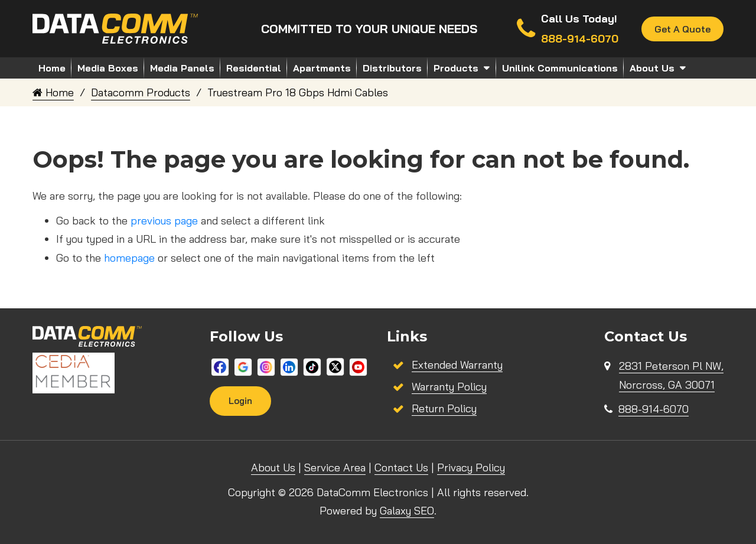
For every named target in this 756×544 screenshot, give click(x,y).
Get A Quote (682, 29)
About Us (652, 68)
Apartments (322, 68)
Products (456, 68)
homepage (129, 258)
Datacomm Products (141, 92)
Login (240, 401)
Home (52, 68)
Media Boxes (108, 68)
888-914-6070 (654, 409)
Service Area (335, 468)
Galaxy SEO (407, 511)
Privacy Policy (471, 468)
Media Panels (182, 68)
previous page (164, 221)
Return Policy (444, 408)
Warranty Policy (449, 387)
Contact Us (401, 468)
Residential (254, 68)
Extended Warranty (457, 365)
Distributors (392, 68)
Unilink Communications (560, 68)
